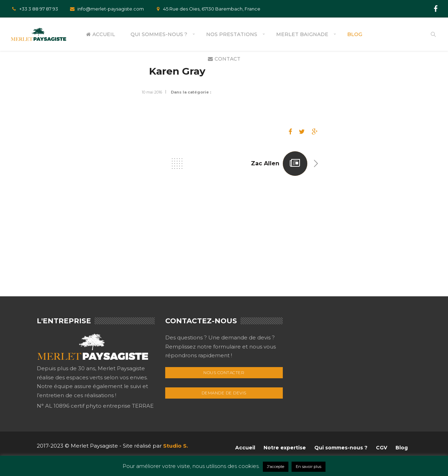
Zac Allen (265, 163)
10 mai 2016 (152, 92)
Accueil (101, 34)
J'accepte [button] (276, 467)
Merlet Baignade (302, 34)
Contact (224, 59)
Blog (355, 34)
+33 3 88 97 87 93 (34, 9)
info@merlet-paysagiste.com (106, 9)
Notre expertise (285, 448)
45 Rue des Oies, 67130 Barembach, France (207, 9)
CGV (381, 448)
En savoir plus (309, 467)
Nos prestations (232, 34)
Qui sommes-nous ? (159, 34)
